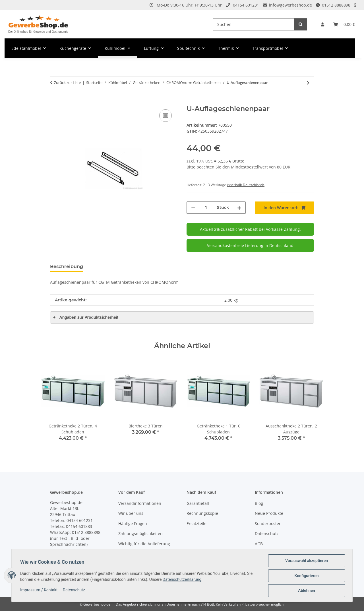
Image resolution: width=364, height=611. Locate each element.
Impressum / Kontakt (39, 590)
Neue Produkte (269, 513)
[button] (322, 24)
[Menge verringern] (193, 208)
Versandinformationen (140, 503)
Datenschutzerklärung (183, 580)
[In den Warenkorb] (55, 102)
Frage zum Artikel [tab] (113, 267)
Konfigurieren (306, 576)
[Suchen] (254, 24)
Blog (259, 503)
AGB (259, 544)
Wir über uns (131, 513)
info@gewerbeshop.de (290, 5)
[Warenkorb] (344, 24)
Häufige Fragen (133, 523)
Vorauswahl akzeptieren (306, 561)
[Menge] (206, 208)
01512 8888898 (336, 5)
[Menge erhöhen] (239, 208)
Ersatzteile (197, 523)
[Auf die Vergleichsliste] (166, 116)
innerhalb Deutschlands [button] (246, 185)
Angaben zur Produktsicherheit (86, 317)
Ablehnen (306, 591)
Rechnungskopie (202, 513)
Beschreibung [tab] (67, 267)
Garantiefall (198, 503)
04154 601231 (246, 5)
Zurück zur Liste (67, 83)
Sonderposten (268, 523)
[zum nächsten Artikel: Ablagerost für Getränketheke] (308, 83)
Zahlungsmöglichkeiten (140, 533)
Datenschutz (75, 590)
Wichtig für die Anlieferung (144, 544)
